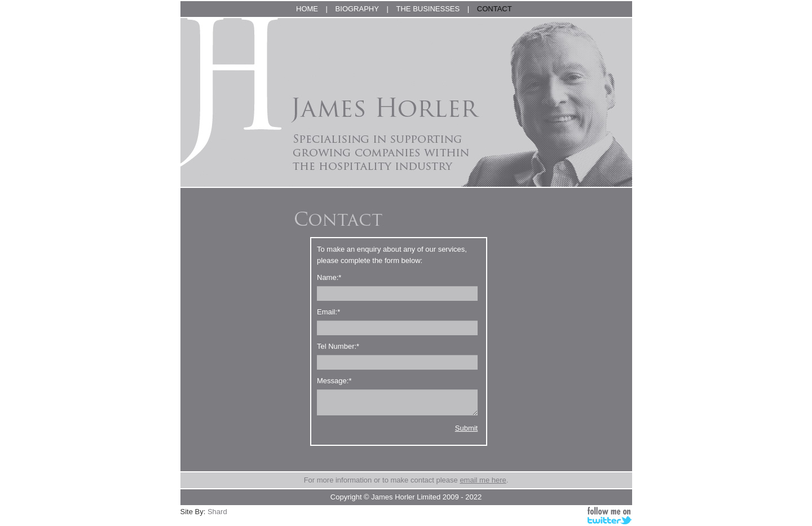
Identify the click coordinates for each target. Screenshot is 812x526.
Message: (334, 381)
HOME (307, 9)
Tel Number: (338, 346)
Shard (217, 512)
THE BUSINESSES (428, 9)
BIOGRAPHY (357, 9)
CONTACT (495, 9)
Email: (328, 312)
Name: (329, 277)
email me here (483, 480)
